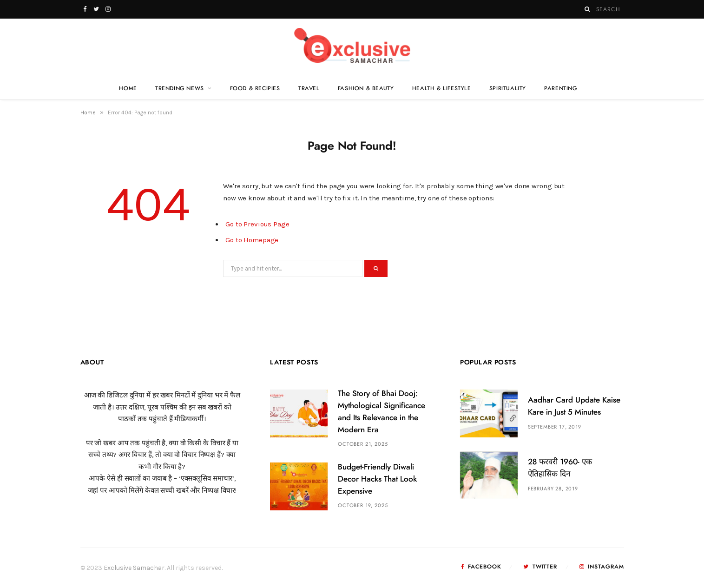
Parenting (560, 88)
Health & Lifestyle (442, 88)
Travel (309, 88)
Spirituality (508, 88)
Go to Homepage (252, 240)
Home (128, 88)
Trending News (180, 88)
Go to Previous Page (257, 224)
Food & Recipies (255, 88)
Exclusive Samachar (134, 568)
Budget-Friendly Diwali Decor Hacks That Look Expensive (377, 479)
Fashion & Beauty (366, 88)
